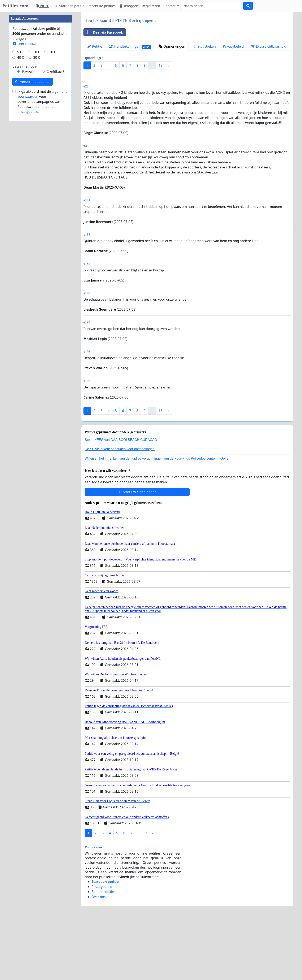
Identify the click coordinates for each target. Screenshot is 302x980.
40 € (21, 183)
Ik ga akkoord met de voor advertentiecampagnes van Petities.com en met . (42, 227)
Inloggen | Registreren (139, 6)
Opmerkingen (172, 46)
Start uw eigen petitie (137, 551)
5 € (20, 178)
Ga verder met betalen (33, 207)
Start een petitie (69, 6)
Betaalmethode (24, 192)
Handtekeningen (130, 46)
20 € (53, 178)
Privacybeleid (233, 46)
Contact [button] (170, 6)
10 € (36, 178)
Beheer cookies (103, 950)
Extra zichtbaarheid (269, 46)
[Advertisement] (187, 106)
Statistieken (204, 46)
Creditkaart (55, 197)
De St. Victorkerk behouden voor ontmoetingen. (120, 508)
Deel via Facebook (103, 32)
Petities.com (16, 6)
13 (160, 65)
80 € (36, 183)
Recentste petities (102, 6)
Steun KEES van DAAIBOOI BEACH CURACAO (121, 498)
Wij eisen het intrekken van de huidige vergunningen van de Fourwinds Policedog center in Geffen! (158, 517)
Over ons (99, 955)
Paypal (27, 197)
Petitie (95, 46)
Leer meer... (24, 169)
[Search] (212, 6)
